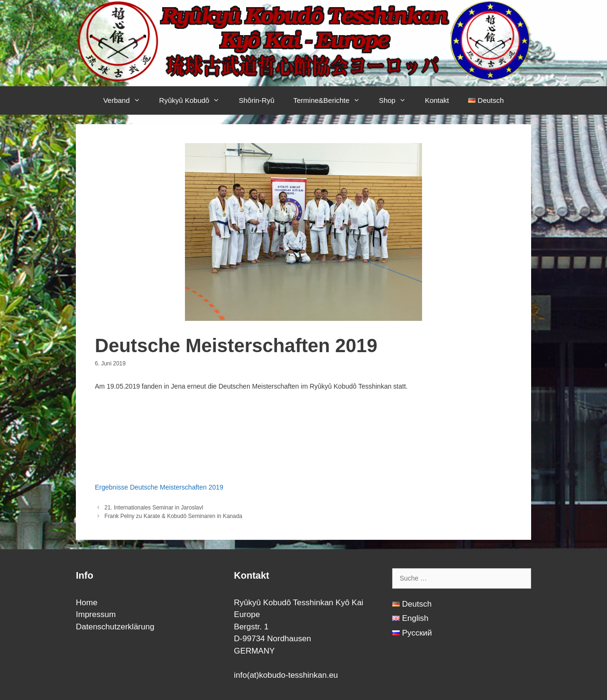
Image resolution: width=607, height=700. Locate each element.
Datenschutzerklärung (115, 627)
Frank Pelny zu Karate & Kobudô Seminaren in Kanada (173, 516)
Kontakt (437, 100)
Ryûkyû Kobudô (194, 100)
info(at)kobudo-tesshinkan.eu (286, 675)
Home (87, 603)
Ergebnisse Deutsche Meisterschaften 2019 (159, 487)
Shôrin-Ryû (256, 100)
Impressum (96, 614)
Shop (397, 100)
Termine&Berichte (331, 100)
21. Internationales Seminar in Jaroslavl (154, 508)
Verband (127, 100)
